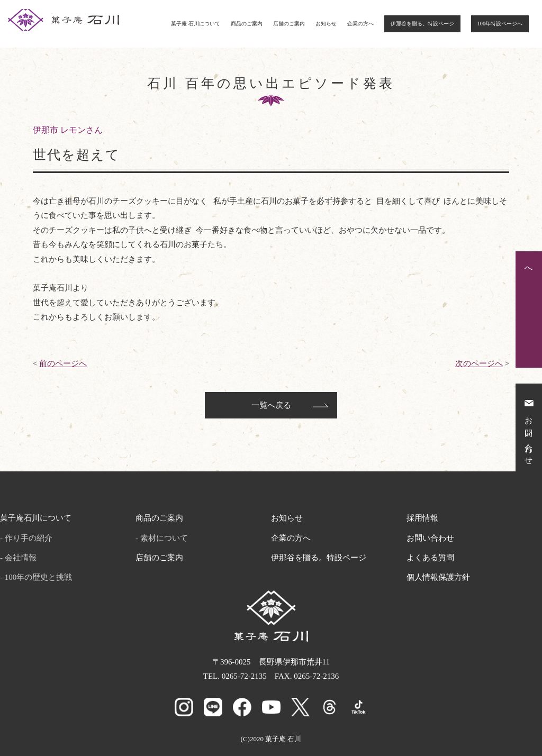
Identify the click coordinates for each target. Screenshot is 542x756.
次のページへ (479, 363)
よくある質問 (430, 558)
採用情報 (422, 518)
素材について (164, 538)
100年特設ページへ (500, 24)
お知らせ (326, 24)
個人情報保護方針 (438, 577)
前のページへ (63, 363)
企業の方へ (360, 24)
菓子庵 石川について (196, 24)
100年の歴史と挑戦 (39, 577)
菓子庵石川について (36, 518)
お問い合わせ (430, 538)
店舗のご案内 (289, 24)
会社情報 (21, 558)
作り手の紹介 (29, 538)
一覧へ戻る (271, 405)
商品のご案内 (247, 24)
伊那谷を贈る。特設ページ (422, 24)
